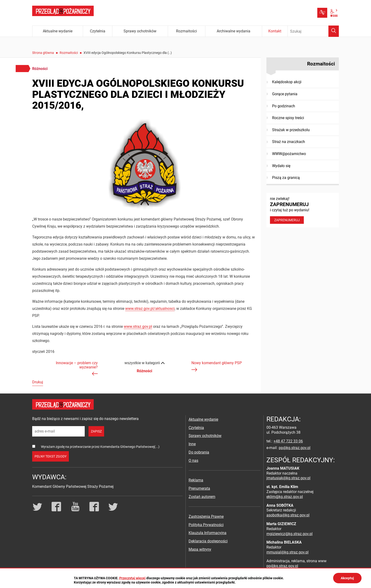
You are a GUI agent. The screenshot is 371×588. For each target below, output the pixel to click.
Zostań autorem (202, 497)
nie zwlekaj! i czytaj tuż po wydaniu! (303, 210)
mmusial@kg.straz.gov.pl (287, 552)
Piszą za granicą (286, 178)
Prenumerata (199, 488)
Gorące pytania (285, 94)
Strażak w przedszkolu (291, 130)
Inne (192, 444)
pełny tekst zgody (51, 456)
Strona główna (43, 53)
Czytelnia (196, 428)
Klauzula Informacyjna (208, 533)
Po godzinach (284, 106)
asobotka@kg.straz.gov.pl (288, 515)
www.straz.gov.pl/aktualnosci (150, 309)
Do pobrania (199, 452)
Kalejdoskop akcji (287, 82)
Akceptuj (347, 578)
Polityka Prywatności (206, 525)
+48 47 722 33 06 (288, 441)
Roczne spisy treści (288, 118)
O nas (193, 460)
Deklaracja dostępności (208, 541)
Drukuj (38, 382)
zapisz (96, 431)
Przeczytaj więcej (132, 578)
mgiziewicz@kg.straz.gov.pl (289, 534)
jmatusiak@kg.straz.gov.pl (288, 478)
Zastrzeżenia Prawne (206, 517)
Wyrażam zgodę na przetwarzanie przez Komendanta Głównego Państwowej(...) (100, 447)
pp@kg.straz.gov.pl (295, 448)
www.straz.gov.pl (138, 326)
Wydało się (281, 166)
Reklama (196, 480)
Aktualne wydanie (203, 419)
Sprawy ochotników (205, 436)
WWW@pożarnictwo (289, 154)
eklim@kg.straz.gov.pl (285, 497)
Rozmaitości (69, 53)
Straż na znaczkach (289, 142)
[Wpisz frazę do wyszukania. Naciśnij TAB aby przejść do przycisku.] (313, 31)
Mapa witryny (200, 549)
